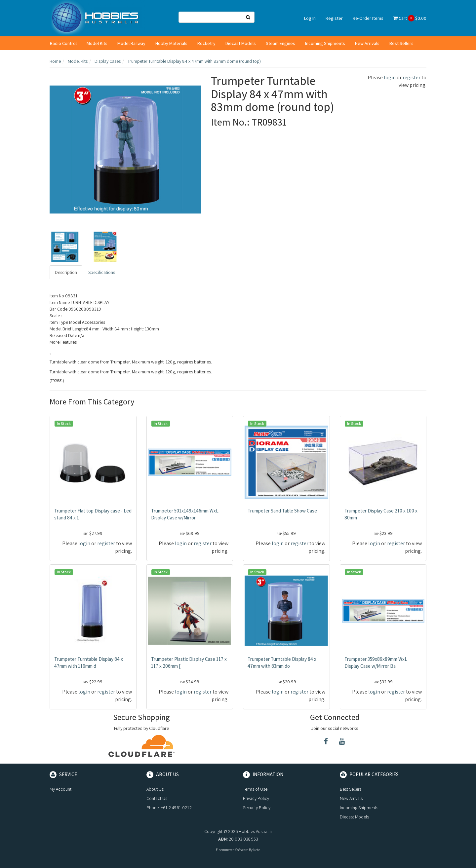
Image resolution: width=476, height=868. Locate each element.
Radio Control (63, 43)
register (412, 77)
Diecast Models (241, 43)
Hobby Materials (171, 43)
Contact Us (157, 798)
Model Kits (97, 43)
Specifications (102, 272)
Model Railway (131, 43)
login (390, 77)
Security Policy (257, 808)
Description (66, 272)
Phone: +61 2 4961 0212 (169, 808)
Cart (410, 18)
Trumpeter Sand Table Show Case (282, 511)
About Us (155, 789)
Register (334, 18)
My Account (60, 789)
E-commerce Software (232, 850)
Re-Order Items (368, 18)
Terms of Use (255, 789)
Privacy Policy (256, 798)
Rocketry (206, 43)
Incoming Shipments (325, 43)
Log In (310, 18)
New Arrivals (367, 43)
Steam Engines (280, 43)
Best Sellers (401, 43)
